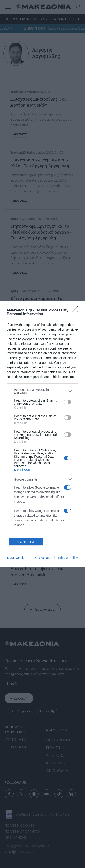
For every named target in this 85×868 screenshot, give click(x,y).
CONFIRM (26, 542)
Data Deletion (17, 558)
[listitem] (42, 391)
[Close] (76, 311)
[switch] (68, 402)
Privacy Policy (68, 558)
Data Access (42, 558)
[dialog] (42, 434)
